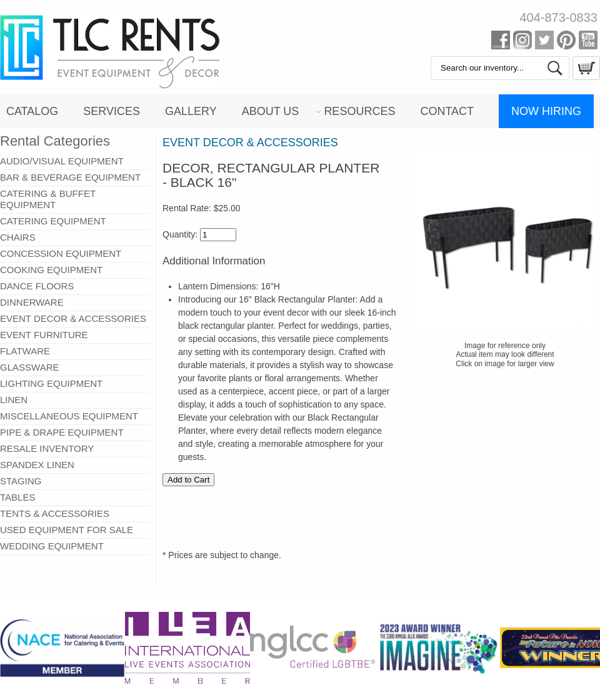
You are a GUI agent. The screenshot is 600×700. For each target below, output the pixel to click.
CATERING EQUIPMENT (53, 221)
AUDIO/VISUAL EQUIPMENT (62, 161)
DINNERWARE (32, 302)
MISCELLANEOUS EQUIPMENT (69, 416)
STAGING (21, 481)
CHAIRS (18, 237)
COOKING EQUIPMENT (51, 270)
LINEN (14, 400)
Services (112, 111)
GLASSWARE (29, 367)
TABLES (17, 497)
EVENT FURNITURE (44, 335)
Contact (447, 111)
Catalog (32, 111)
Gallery (191, 111)
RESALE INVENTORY (47, 448)
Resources (359, 111)
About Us (271, 111)
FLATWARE (25, 351)
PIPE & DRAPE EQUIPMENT (62, 432)
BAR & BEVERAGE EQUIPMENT (70, 177)
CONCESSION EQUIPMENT (61, 253)
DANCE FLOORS (37, 286)
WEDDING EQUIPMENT (52, 546)
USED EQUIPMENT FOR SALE (67, 530)
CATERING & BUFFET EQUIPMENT (48, 199)
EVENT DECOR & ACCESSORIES (73, 318)
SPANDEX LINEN (37, 465)
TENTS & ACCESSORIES (55, 513)
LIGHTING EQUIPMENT (51, 383)
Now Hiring (546, 111)
